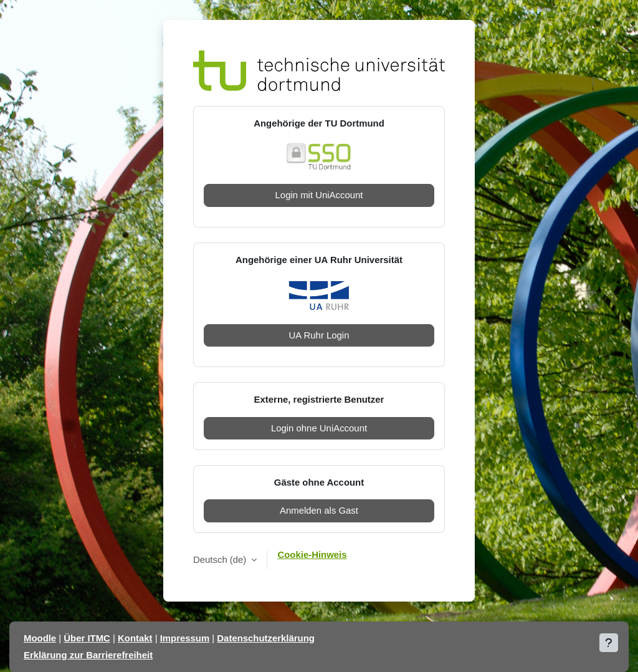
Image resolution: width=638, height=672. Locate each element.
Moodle (40, 638)
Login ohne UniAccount (319, 428)
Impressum (185, 638)
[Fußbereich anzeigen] (609, 643)
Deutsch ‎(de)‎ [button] (221, 559)
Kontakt (135, 638)
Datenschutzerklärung (266, 638)
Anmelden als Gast (319, 510)
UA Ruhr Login (319, 335)
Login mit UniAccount (319, 195)
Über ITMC (87, 638)
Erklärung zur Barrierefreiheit (88, 655)
